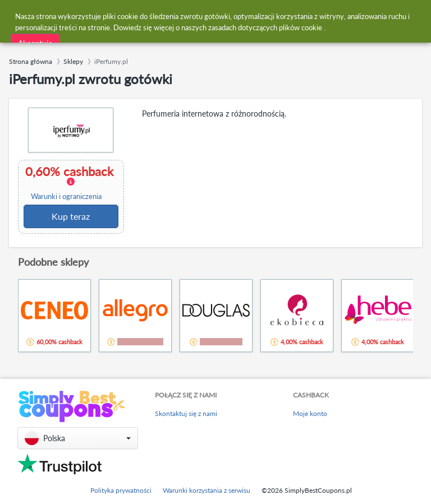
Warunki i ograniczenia (66, 196)
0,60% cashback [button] (70, 183)
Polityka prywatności (121, 490)
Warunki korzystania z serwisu (207, 490)
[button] (78, 438)
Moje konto (310, 413)
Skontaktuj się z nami (186, 413)
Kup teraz (71, 216)
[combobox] (188, 16)
